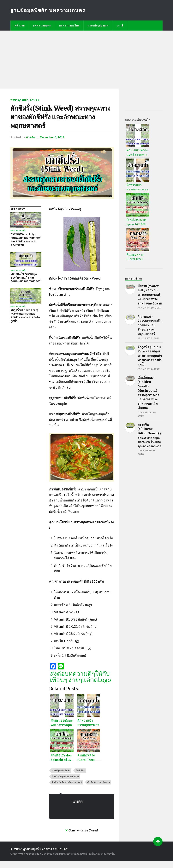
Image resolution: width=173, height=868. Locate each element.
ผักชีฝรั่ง (80, 778)
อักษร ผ (36, 100)
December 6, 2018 (53, 144)
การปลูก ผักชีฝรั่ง (61, 778)
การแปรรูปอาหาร (98, 26)
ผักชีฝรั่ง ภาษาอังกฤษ (99, 789)
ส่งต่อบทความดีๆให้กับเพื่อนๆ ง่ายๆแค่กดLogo (80, 684)
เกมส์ (120, 26)
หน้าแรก (20, 26)
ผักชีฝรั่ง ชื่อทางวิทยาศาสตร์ (67, 789)
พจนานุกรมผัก (20, 100)
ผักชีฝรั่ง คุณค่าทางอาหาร (66, 783)
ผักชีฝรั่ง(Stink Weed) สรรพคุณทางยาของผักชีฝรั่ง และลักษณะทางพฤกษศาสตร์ (60, 121)
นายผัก (30, 144)
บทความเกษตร (42, 26)
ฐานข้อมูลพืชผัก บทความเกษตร (48, 10)
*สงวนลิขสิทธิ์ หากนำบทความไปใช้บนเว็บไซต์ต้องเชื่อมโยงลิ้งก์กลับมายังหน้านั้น (72, 861)
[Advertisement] (86, 60)
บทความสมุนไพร (69, 26)
